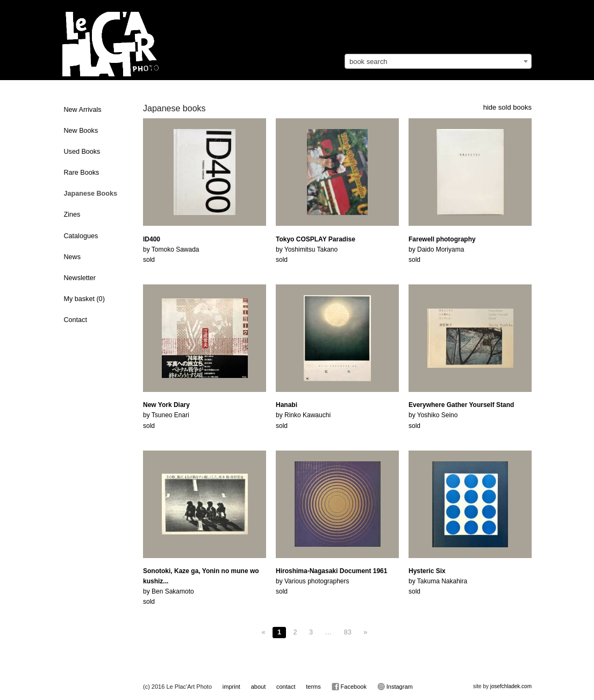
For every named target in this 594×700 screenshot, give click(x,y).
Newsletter (80, 278)
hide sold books (507, 107)
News (73, 257)
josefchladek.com (511, 686)
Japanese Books (91, 194)
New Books (81, 131)
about (259, 687)
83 (348, 632)
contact (286, 687)
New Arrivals (83, 110)
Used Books (82, 152)
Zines (72, 215)
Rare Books (82, 173)
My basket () (84, 299)
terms (313, 687)
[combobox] (438, 61)
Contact (76, 320)
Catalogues (81, 236)
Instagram (395, 687)
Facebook (349, 687)
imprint (231, 687)
